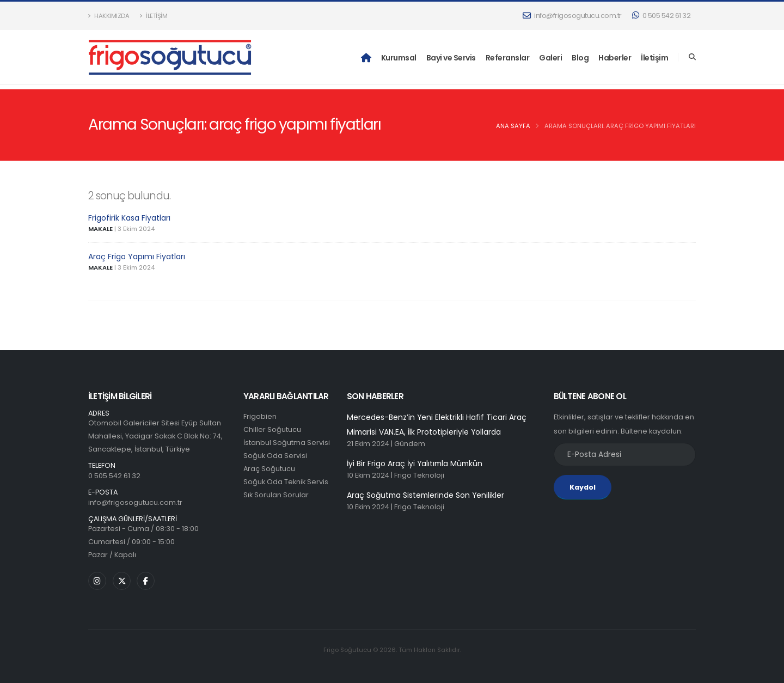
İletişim (153, 16)
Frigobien (260, 416)
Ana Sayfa (513, 126)
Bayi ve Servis (451, 58)
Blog (580, 58)
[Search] (692, 57)
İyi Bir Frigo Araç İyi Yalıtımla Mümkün (415, 464)
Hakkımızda (109, 16)
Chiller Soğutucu (272, 429)
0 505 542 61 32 (661, 16)
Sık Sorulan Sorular (276, 495)
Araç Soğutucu (269, 469)
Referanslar (508, 58)
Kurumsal (399, 58)
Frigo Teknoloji (419, 475)
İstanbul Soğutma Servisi (287, 443)
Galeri (550, 58)
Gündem (410, 444)
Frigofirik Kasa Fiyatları (129, 218)
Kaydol (583, 487)
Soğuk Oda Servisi (275, 456)
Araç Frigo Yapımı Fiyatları (137, 257)
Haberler (615, 58)
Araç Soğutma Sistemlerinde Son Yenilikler (425, 495)
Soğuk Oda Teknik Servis (286, 482)
